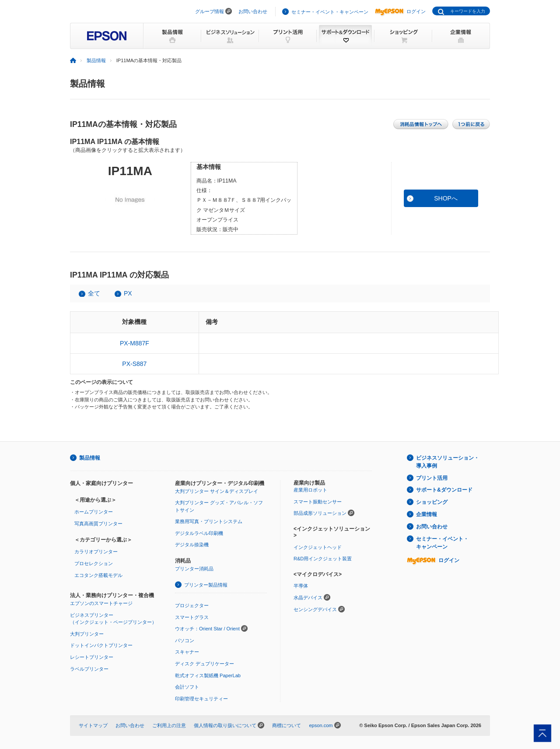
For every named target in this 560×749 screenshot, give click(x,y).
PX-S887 (134, 364)
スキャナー (187, 652)
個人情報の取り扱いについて (225, 725)
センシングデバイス (315, 609)
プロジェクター (192, 605)
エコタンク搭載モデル (98, 575)
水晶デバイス (308, 598)
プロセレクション (94, 563)
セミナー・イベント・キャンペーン (330, 12)
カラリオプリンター (96, 552)
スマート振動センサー (318, 502)
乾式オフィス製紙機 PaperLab (208, 675)
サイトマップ (93, 725)
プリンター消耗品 (194, 569)
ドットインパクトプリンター (101, 645)
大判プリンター (87, 634)
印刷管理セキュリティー (201, 699)
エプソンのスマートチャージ (101, 603)
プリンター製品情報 (206, 585)
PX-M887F (135, 343)
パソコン (185, 640)
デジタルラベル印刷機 (199, 533)
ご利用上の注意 (169, 725)
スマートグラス (192, 617)
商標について (287, 725)
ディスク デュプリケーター (205, 664)
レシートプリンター (92, 657)
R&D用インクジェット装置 (323, 559)
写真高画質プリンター (98, 524)
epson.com (321, 725)
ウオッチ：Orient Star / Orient (207, 629)
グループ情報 (210, 11)
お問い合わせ (253, 11)
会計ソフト (187, 687)
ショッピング (432, 502)
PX (128, 293)
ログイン (400, 11)
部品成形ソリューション (320, 513)
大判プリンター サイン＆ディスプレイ (217, 491)
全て (94, 293)
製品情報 (96, 60)
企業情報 (427, 514)
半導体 (301, 586)
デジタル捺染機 (192, 545)
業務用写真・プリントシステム (209, 521)
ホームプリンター (94, 512)
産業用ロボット (310, 490)
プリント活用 (432, 478)
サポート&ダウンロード (444, 490)
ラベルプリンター (89, 669)
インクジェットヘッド (318, 547)
